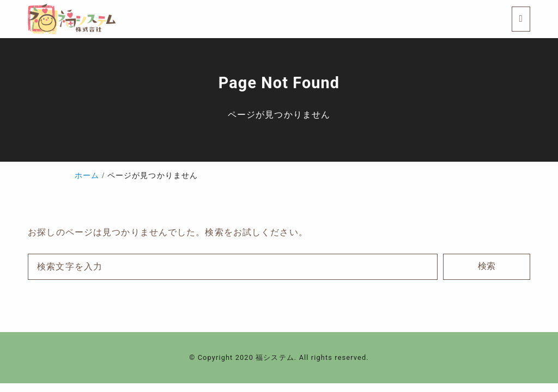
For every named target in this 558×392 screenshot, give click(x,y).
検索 (487, 266)
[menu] (521, 19)
